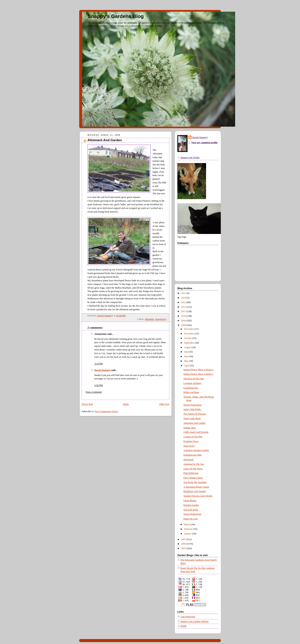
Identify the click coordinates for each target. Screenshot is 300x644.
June (187, 356)
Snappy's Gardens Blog (116, 16)
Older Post (164, 404)
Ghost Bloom (190, 500)
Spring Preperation (193, 405)
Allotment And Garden (195, 423)
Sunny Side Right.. (193, 409)
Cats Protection (188, 617)
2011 (184, 311)
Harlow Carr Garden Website (194, 621)
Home (126, 404)
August (188, 347)
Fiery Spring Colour (193, 478)
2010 (184, 316)
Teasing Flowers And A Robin (198, 496)
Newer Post (87, 404)
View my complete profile (204, 143)
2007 (184, 539)
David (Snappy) (102, 370)
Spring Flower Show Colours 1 (199, 374)
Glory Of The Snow (193, 469)
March (187, 524)
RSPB (183, 626)
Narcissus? (189, 459)
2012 (184, 307)
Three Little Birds (192, 418)
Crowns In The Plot (193, 437)
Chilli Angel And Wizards (196, 432)
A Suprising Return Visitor (196, 487)
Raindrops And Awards (195, 491)
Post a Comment (94, 392)
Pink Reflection (191, 473)
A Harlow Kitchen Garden (196, 450)
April (187, 366)
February (189, 529)
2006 (184, 544)
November (189, 334)
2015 (184, 293)
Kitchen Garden (191, 505)
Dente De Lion (191, 519)
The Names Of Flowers (195, 414)
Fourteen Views (191, 441)
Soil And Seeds (191, 510)
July (186, 352)
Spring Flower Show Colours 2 (199, 370)
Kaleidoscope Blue (193, 455)
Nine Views (189, 446)
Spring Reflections (192, 514)
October (188, 338)
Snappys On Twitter (190, 158)
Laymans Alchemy (193, 383)
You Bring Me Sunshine (195, 482)
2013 (184, 302)
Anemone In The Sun (194, 464)
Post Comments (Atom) (106, 411)
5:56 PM (99, 385)
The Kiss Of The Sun (194, 379)
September (190, 343)
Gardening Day (191, 388)
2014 (184, 298)
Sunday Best (190, 428)
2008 (184, 325)
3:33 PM (99, 364)
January (188, 534)
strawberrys (161, 319)
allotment (149, 319)
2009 (184, 321)
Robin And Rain (191, 392)
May (187, 361)
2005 (184, 548)
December (189, 329)
